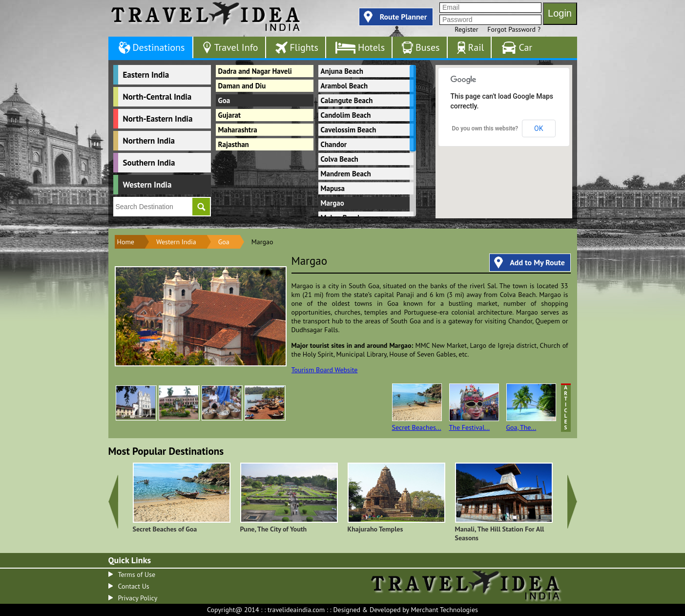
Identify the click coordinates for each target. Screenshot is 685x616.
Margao (332, 203)
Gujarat (230, 115)
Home (126, 242)
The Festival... (474, 408)
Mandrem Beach (346, 174)
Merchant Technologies (444, 610)
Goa (224, 100)
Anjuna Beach (342, 71)
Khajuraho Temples (375, 529)
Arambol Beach (344, 86)
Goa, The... (531, 408)
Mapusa (333, 188)
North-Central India (157, 97)
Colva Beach (340, 159)
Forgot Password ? (514, 29)
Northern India (149, 141)
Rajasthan (234, 144)
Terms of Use (137, 574)
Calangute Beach (347, 100)
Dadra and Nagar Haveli (255, 71)
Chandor (334, 144)
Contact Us (134, 586)
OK (539, 128)
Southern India (149, 163)
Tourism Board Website (325, 370)
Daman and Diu (242, 86)
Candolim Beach (346, 115)
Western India (147, 185)
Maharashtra (238, 130)
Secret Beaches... (417, 408)
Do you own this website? (485, 128)
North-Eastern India (158, 119)
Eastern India (146, 75)
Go (201, 207)
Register (466, 29)
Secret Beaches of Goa (165, 529)
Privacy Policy (138, 598)
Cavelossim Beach (349, 130)
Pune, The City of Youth (274, 529)
